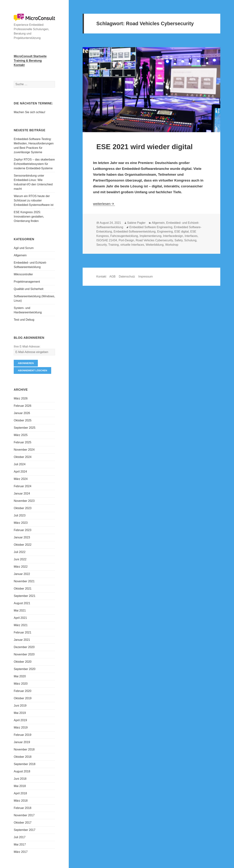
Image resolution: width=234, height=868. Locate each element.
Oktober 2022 (23, 545)
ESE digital (182, 232)
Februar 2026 (22, 406)
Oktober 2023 (23, 508)
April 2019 (20, 720)
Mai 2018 (20, 786)
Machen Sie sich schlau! (30, 112)
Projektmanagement (27, 282)
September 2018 (24, 764)
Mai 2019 (20, 713)
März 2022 (21, 567)
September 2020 (24, 669)
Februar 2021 (22, 632)
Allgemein (20, 255)
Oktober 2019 (23, 698)
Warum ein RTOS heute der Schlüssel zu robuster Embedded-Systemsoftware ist (34, 200)
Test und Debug (24, 320)
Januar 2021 (22, 640)
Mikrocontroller (23, 274)
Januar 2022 (22, 574)
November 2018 (24, 749)
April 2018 (20, 793)
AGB (112, 277)
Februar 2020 (22, 691)
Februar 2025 (22, 442)
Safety (179, 240)
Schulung (190, 240)
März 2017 (21, 852)
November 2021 (24, 581)
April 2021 (20, 618)
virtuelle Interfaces (132, 245)
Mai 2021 (20, 611)
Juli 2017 (20, 837)
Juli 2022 (20, 552)
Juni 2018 (20, 779)
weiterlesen (104, 204)
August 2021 (22, 603)
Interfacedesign (173, 236)
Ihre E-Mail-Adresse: (27, 347)
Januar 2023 (22, 537)
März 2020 (21, 684)
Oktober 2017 (23, 823)
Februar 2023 (22, 530)
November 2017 (24, 815)
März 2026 (21, 398)
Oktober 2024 (23, 457)
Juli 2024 (20, 464)
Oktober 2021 (23, 589)
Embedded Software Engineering (151, 227)
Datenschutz (127, 277)
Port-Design (126, 240)
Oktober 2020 (23, 662)
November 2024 (24, 450)
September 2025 (24, 428)
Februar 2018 (22, 808)
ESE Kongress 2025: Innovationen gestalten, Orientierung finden (29, 217)
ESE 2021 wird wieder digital (145, 147)
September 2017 (24, 830)
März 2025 (21, 435)
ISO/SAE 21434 (107, 240)
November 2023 (24, 501)
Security (102, 245)
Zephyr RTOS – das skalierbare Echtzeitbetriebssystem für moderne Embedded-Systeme (34, 164)
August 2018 (22, 771)
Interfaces (191, 236)
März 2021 (21, 625)
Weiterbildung (155, 245)
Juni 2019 (20, 706)
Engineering (165, 232)
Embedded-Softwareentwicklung (134, 232)
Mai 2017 (20, 845)
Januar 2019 (22, 742)
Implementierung (151, 236)
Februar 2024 (22, 486)
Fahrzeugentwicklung (124, 236)
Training (113, 245)
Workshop (172, 245)
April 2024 (20, 472)
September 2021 (24, 596)
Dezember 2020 (24, 647)
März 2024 (21, 479)
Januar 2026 (22, 413)
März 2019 (21, 728)
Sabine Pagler (136, 223)
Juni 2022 (20, 559)
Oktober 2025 (23, 420)
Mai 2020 (20, 676)
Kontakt (101, 277)
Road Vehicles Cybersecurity (154, 240)
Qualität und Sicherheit (29, 289)
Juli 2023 (20, 515)
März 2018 (21, 801)
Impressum (146, 277)
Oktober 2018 (23, 757)
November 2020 (24, 654)
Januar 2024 (22, 494)
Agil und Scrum (24, 248)
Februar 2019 (22, 735)
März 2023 (21, 523)
